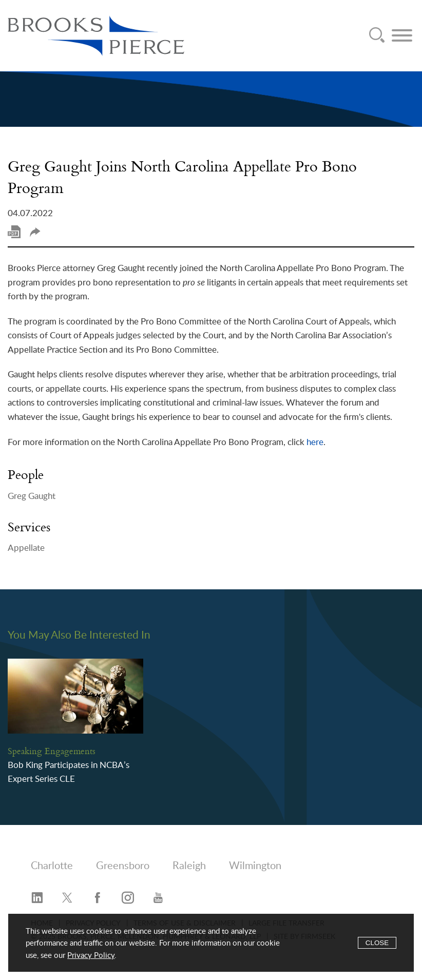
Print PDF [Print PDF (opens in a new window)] (14, 232)
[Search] (377, 35)
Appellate (26, 548)
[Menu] (402, 35)
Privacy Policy (91, 956)
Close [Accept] (377, 943)
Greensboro (123, 866)
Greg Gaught (32, 496)
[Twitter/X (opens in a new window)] (67, 898)
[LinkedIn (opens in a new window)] (37, 898)
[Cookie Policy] (211, 943)
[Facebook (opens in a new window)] (98, 898)
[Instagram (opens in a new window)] (128, 898)
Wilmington (255, 866)
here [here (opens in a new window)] (315, 442)
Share (35, 232)
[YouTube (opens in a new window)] (158, 898)
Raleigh (189, 866)
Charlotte (52, 866)
